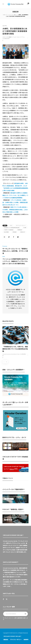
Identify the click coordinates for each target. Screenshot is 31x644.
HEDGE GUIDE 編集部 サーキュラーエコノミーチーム (13, 37)
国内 (15, 15)
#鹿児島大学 (23, 232)
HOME (4, 15)
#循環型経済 (20, 230)
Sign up (25, 614)
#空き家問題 (6, 232)
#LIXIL (11, 225)
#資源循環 (14, 232)
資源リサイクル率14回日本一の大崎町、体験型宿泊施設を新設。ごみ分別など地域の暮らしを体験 (15, 210)
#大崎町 (25, 228)
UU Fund (19, 572)
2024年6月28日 (6, 39)
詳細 (9, 586)
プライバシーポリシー (16, 640)
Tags (5, 225)
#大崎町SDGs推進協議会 (9, 230)
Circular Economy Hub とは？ (12, 636)
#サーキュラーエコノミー (21, 225)
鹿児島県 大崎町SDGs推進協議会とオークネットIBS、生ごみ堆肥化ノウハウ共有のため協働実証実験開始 (15, 195)
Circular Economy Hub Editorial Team (11, 354)
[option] (15, 342)
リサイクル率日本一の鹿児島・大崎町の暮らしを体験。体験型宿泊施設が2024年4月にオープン (15, 203)
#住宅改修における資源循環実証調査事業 (12, 228)
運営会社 (6, 640)
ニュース (10, 15)
